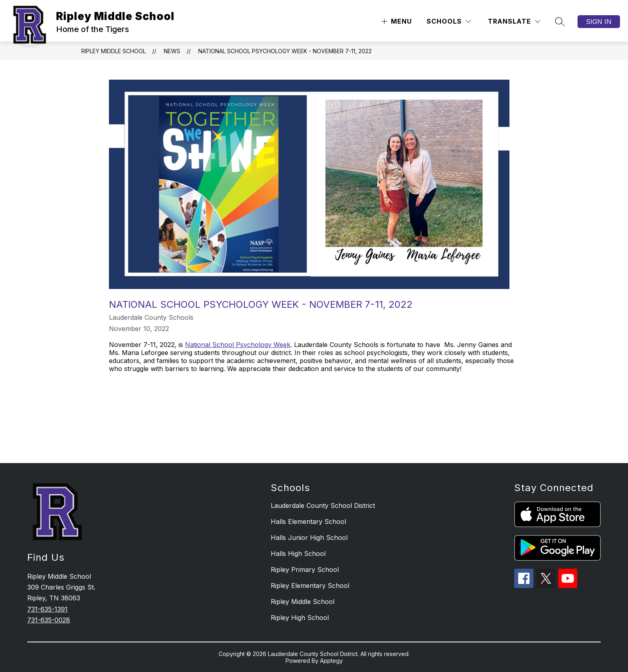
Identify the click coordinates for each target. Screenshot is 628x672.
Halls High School (298, 554)
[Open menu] (396, 21)
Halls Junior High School (309, 538)
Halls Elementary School (308, 522)
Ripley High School (300, 618)
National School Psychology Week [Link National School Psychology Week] (238, 345)
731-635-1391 (47, 609)
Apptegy (331, 661)
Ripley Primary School (305, 570)
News (172, 51)
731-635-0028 (49, 620)
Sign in (599, 22)
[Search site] (560, 22)
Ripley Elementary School (310, 586)
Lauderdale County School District (323, 506)
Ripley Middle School (114, 51)
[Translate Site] (514, 21)
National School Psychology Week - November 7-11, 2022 (285, 51)
